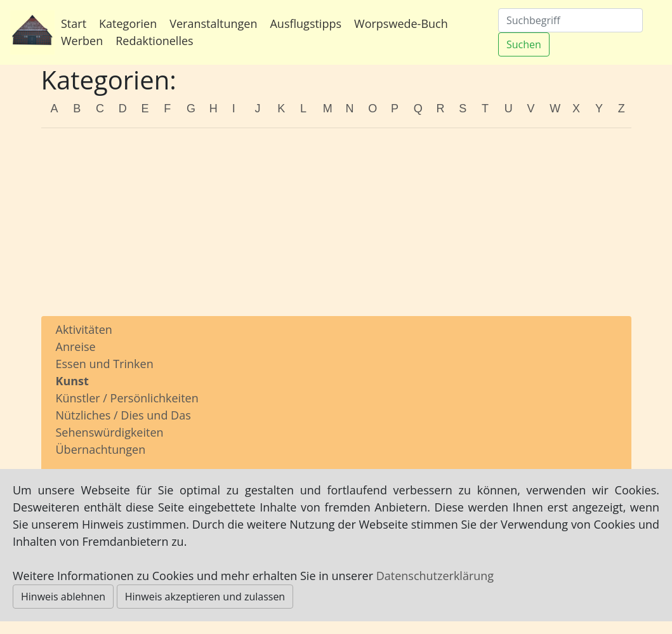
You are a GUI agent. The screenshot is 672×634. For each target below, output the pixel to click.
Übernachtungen (101, 449)
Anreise (76, 347)
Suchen (524, 44)
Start (74, 23)
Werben (82, 41)
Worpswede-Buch (401, 23)
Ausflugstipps (306, 23)
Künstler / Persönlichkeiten (127, 398)
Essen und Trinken (105, 364)
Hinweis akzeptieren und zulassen (205, 597)
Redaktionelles (154, 41)
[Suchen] (570, 20)
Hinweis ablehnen (63, 597)
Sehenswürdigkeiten (110, 432)
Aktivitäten (84, 329)
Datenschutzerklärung (435, 576)
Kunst (72, 381)
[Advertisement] (336, 227)
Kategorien (128, 23)
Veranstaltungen (213, 23)
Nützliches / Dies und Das (123, 415)
